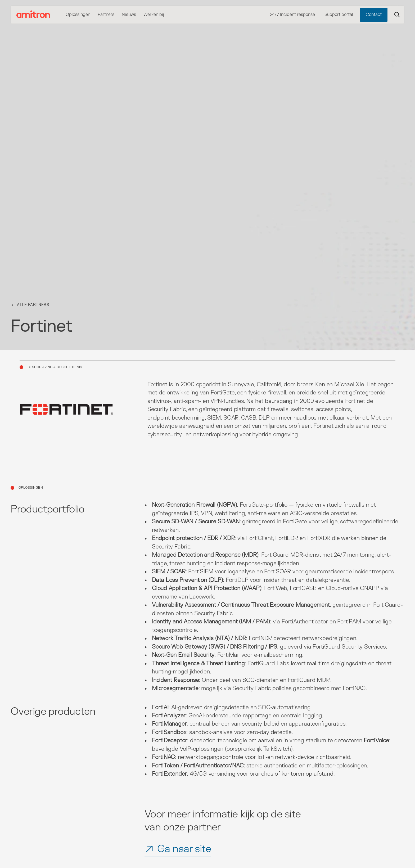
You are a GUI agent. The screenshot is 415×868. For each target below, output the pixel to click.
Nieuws (129, 15)
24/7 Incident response (292, 15)
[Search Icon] (397, 15)
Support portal (339, 15)
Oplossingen (78, 15)
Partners (106, 15)
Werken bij (154, 15)
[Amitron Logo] (33, 15)
